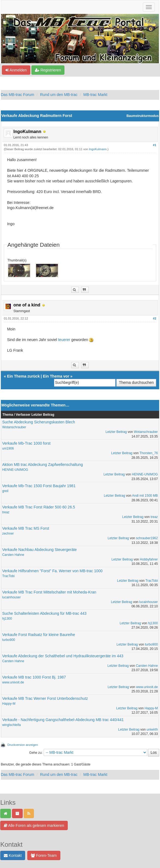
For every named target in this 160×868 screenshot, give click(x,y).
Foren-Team (44, 855)
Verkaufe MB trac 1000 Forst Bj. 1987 (34, 677)
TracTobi (8, 576)
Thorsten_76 (149, 453)
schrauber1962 (147, 538)
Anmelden (16, 70)
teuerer (65, 340)
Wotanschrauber (14, 427)
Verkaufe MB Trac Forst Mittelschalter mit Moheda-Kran (49, 592)
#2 (155, 318)
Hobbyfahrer (149, 559)
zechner (8, 534)
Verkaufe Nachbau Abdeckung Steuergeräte (39, 550)
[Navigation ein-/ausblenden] (149, 7)
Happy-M (9, 704)
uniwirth (152, 730)
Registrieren (48, 70)
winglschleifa (11, 725)
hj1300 (7, 619)
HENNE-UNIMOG (15, 470)
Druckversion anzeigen (23, 745)
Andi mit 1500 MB (145, 496)
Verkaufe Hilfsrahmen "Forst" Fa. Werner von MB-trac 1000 (52, 571)
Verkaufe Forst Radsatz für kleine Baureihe (39, 635)
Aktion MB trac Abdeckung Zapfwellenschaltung (43, 465)
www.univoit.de (13, 682)
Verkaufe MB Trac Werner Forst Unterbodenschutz (45, 698)
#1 (155, 145)
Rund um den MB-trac (59, 95)
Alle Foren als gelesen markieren (34, 825)
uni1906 (8, 448)
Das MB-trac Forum (17, 95)
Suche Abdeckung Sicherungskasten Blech (39, 422)
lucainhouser (11, 597)
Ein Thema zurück (23, 376)
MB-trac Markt (95, 95)
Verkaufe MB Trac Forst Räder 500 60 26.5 (39, 507)
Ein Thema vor (56, 376)
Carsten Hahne (13, 555)
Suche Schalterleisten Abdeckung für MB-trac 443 (44, 613)
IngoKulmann (98, 149)
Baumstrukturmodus (143, 116)
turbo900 (9, 640)
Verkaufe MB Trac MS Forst (26, 528)
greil (5, 491)
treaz (6, 512)
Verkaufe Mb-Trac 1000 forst (26, 443)
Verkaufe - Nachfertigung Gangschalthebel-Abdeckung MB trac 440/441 (63, 720)
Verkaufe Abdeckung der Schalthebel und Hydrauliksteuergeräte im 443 (63, 656)
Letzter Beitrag (116, 432)
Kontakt (13, 855)
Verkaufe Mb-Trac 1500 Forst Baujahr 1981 (39, 486)
